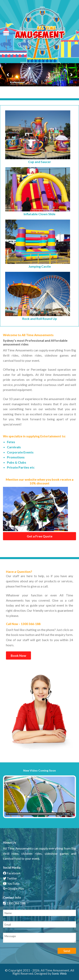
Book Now (18, 655)
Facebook (12, 873)
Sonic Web (59, 973)
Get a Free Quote (40, 536)
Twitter (10, 878)
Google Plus (13, 888)
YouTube (11, 883)
